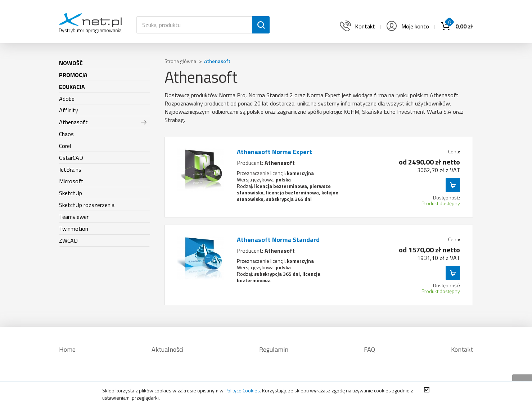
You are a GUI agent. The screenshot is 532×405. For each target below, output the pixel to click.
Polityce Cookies (242, 390)
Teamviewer (74, 217)
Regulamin (274, 349)
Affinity (69, 110)
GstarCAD (71, 158)
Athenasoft (73, 122)
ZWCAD (68, 240)
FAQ (369, 349)
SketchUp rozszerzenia (87, 205)
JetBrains (70, 170)
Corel (65, 146)
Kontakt (462, 349)
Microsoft (71, 181)
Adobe (67, 99)
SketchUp (71, 193)
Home (67, 349)
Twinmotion (74, 229)
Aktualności (167, 349)
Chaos (66, 134)
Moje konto (407, 26)
